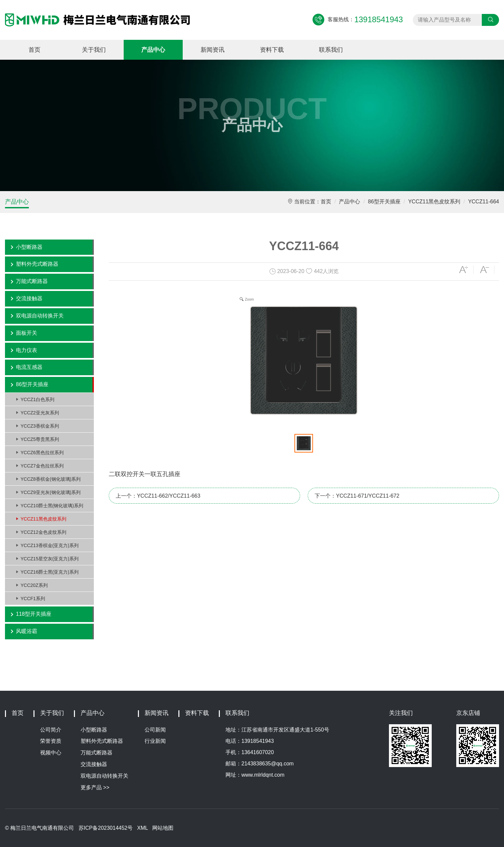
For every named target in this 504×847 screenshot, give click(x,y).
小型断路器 (29, 247)
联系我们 (331, 50)
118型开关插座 (34, 614)
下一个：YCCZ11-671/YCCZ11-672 (357, 496)
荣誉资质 (51, 741)
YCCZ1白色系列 (37, 399)
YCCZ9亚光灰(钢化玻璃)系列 (51, 492)
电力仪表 (27, 350)
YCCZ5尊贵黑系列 (40, 439)
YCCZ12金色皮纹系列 (43, 532)
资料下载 (272, 50)
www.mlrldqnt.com (263, 775)
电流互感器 (29, 367)
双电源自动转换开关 (40, 316)
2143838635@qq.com (268, 764)
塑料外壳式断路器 (37, 264)
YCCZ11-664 (484, 202)
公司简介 (51, 730)
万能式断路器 (32, 281)
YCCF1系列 (33, 599)
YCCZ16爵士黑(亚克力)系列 (50, 572)
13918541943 (258, 741)
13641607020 (258, 752)
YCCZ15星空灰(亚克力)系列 (50, 559)
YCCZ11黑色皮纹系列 (434, 202)
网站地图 (163, 828)
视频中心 (51, 753)
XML (143, 828)
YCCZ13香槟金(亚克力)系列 (50, 545)
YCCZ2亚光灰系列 (40, 413)
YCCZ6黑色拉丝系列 (42, 453)
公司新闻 (155, 730)
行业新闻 (155, 741)
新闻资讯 (213, 50)
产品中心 (153, 50)
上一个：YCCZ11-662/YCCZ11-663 (158, 496)
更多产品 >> (95, 787)
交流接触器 (29, 298)
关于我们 (94, 50)
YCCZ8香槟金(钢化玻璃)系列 (51, 479)
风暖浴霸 (27, 631)
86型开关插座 (384, 202)
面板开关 (27, 333)
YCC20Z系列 (34, 585)
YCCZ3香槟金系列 (40, 426)
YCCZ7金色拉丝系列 (42, 466)
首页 (34, 50)
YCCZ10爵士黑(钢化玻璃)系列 (52, 506)
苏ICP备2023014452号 (106, 828)
